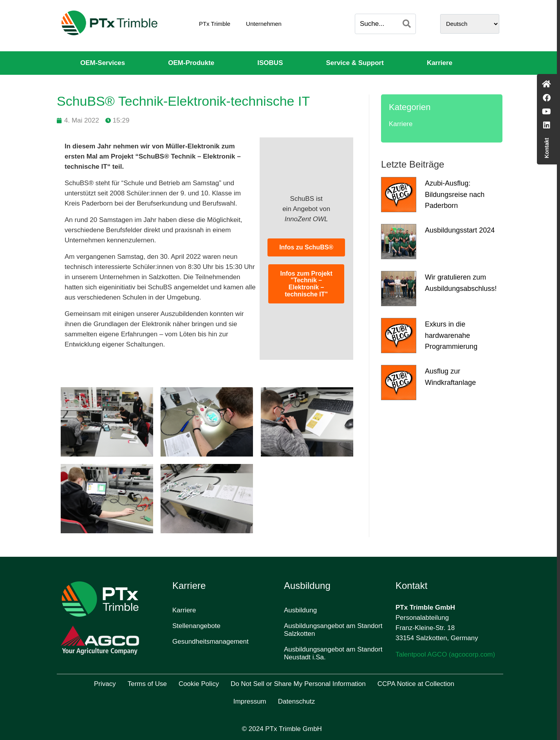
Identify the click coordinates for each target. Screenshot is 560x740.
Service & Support (355, 63)
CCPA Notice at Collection (416, 684)
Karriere (440, 63)
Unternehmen (264, 24)
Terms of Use (147, 684)
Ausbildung (300, 610)
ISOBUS (270, 63)
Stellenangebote (196, 626)
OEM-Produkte (191, 63)
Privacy (105, 684)
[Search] (407, 24)
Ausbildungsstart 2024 (460, 230)
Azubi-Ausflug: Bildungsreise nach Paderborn (455, 195)
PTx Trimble (215, 24)
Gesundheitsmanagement (210, 642)
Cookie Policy (199, 684)
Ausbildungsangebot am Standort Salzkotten (333, 630)
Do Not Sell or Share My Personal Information (298, 684)
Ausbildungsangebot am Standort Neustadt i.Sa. (333, 653)
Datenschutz (297, 701)
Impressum (250, 701)
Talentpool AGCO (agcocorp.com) (445, 654)
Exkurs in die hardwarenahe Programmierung (451, 336)
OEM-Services (103, 63)
